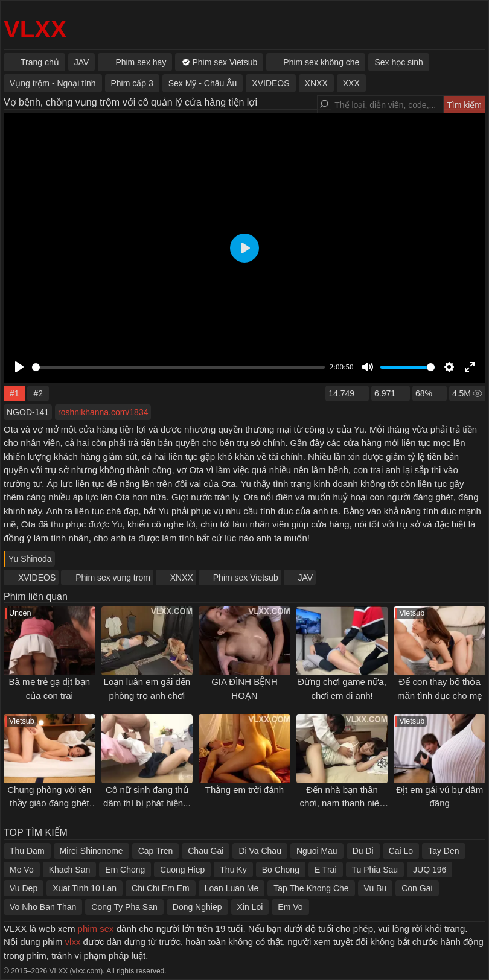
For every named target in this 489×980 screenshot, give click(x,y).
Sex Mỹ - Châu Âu (203, 83)
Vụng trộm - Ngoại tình (53, 83)
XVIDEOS (37, 577)
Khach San (70, 870)
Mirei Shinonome (91, 851)
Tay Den (443, 851)
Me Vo (22, 870)
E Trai (326, 870)
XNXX (182, 577)
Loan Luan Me (232, 888)
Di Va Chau (260, 851)
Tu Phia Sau (375, 870)
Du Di (363, 851)
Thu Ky (233, 870)
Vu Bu (376, 888)
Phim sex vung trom (113, 577)
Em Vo (290, 907)
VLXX (35, 29)
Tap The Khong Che (311, 888)
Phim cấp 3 (132, 83)
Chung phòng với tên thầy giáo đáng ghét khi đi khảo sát (49, 803)
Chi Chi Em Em (161, 888)
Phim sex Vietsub (246, 577)
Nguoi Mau (317, 851)
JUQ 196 (430, 870)
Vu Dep (24, 888)
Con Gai (417, 888)
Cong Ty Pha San (124, 907)
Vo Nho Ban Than (43, 907)
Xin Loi (250, 907)
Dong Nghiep (197, 907)
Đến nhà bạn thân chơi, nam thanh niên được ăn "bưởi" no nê (342, 803)
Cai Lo (401, 851)
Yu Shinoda (30, 559)
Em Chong (125, 870)
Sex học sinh (398, 62)
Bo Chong (281, 870)
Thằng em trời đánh (245, 790)
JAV (306, 577)
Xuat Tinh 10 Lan (85, 888)
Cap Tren (156, 851)
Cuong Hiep (182, 870)
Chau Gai (206, 851)
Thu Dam (27, 851)
